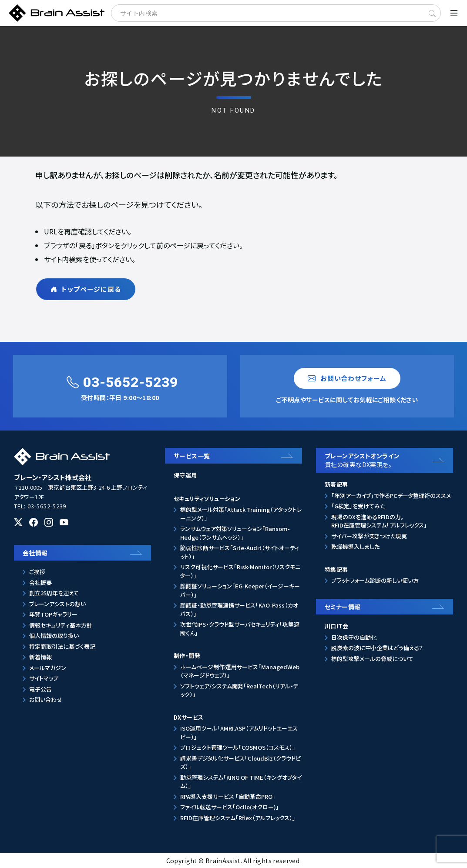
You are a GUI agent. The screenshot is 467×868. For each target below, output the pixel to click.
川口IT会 (336, 626)
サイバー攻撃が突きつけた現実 (369, 536)
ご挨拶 (37, 572)
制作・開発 (187, 656)
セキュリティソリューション (207, 499)
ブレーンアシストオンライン (387, 460)
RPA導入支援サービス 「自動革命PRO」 (228, 796)
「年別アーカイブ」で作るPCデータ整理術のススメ (391, 496)
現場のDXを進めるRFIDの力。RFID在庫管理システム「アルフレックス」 (379, 521)
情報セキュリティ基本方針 (61, 625)
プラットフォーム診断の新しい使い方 (375, 580)
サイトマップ (44, 678)
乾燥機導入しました (355, 546)
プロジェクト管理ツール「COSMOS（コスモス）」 (238, 747)
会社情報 (35, 553)
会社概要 (40, 583)
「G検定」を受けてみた (358, 506)
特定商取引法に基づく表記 (62, 646)
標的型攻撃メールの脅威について (372, 659)
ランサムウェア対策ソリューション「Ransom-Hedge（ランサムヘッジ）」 (235, 533)
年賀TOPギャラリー (53, 614)
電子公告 (40, 689)
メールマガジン (48, 668)
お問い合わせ (46, 699)
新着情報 (40, 657)
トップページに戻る (86, 289)
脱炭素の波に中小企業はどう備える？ (377, 648)
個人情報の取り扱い (54, 636)
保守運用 (185, 475)
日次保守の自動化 (354, 637)
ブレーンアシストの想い (57, 604)
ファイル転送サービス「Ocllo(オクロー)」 (230, 807)
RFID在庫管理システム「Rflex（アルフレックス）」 (238, 818)
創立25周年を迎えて (54, 593)
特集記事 (336, 569)
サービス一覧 (192, 456)
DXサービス (188, 717)
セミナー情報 (343, 607)
